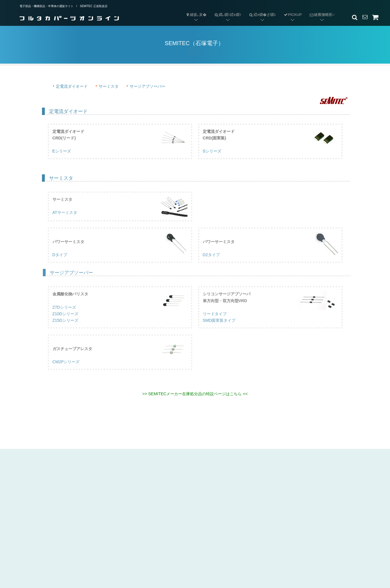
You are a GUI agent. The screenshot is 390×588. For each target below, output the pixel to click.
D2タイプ (211, 263)
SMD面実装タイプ (219, 328)
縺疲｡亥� (196, 15)
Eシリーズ (62, 152)
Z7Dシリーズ (64, 315)
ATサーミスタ (65, 220)
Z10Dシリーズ (65, 321)
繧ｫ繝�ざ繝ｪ (261, 10)
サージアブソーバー (147, 86)
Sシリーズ (212, 152)
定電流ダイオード (72, 86)
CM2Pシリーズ (66, 369)
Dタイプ (60, 263)
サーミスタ (109, 86)
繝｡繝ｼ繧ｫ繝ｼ (226, 10)
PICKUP (293, 15)
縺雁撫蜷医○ (320, 10)
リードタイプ (215, 321)
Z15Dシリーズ (65, 328)
